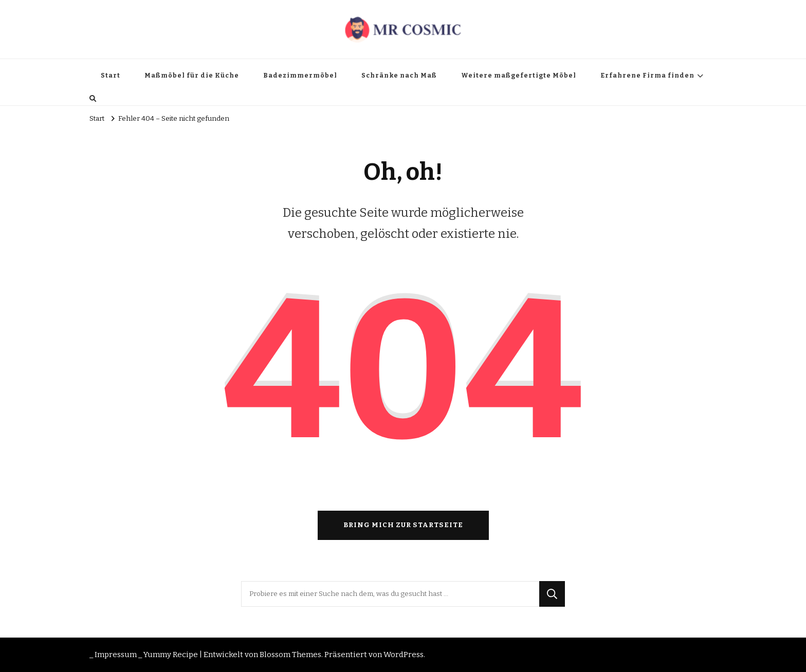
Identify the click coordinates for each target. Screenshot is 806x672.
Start (111, 76)
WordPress (404, 655)
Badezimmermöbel (300, 76)
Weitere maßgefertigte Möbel (519, 76)
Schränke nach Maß (399, 76)
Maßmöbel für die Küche (192, 76)
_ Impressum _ (116, 655)
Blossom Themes (290, 655)
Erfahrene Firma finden (647, 76)
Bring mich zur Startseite (403, 525)
